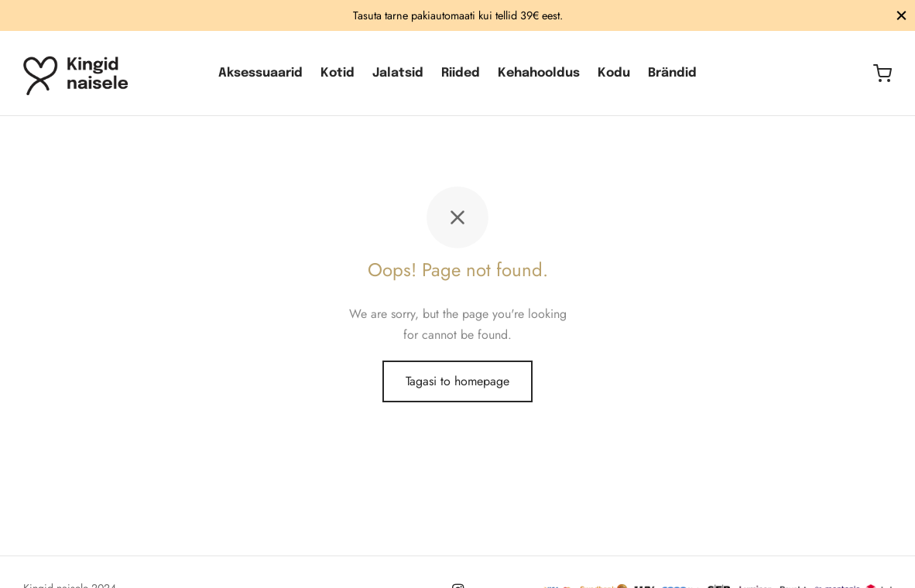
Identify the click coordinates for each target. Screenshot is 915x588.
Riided (461, 73)
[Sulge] (901, 15)
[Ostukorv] (882, 73)
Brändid (672, 73)
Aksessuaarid (260, 73)
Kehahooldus (539, 73)
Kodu (614, 73)
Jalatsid (398, 73)
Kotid (338, 73)
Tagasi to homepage (457, 381)
